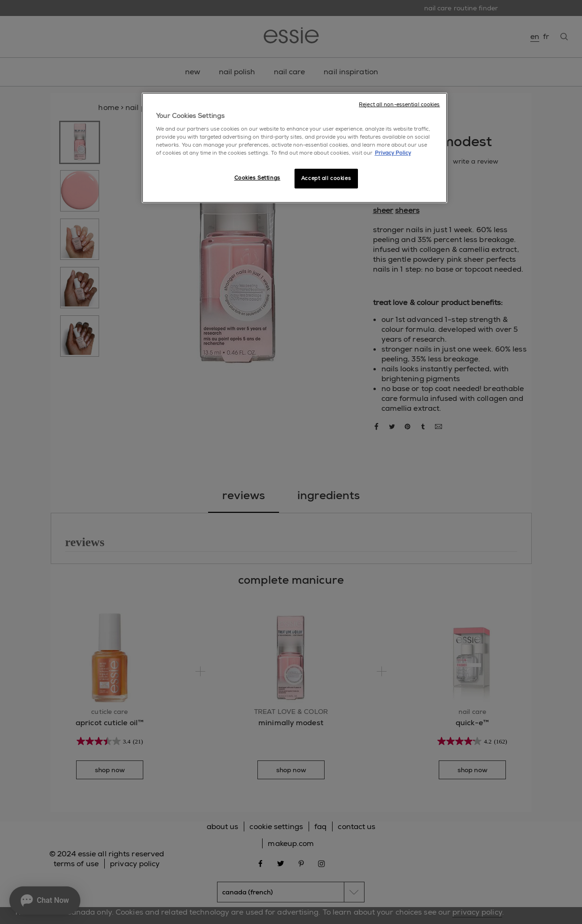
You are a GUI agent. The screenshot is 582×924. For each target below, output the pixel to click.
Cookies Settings (257, 178)
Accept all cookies (326, 178)
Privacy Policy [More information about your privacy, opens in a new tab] (393, 153)
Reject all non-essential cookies (399, 105)
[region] (295, 148)
